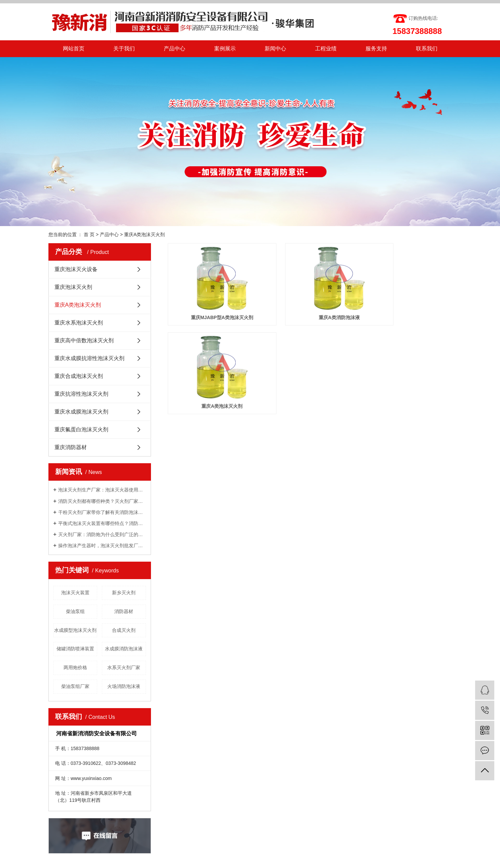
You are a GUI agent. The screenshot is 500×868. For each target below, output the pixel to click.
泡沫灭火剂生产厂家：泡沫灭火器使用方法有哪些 (102, 490)
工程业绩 (326, 49)
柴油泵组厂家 (75, 686)
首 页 (89, 234)
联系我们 (427, 49)
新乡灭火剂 (124, 593)
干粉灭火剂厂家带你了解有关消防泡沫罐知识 (102, 512)
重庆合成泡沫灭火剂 (79, 376)
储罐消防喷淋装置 (75, 649)
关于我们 (124, 49)
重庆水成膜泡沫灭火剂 (81, 412)
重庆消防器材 (71, 447)
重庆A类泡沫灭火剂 (144, 234)
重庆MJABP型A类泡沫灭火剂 (212, 305)
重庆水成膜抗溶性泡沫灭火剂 (89, 358)
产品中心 (175, 49)
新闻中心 (275, 49)
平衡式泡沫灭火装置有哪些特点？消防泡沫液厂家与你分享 (102, 523)
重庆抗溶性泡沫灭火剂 (81, 394)
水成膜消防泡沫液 (124, 649)
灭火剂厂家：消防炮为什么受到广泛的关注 (102, 534)
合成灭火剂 (124, 630)
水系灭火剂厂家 (124, 667)
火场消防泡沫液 (124, 686)
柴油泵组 (75, 611)
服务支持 (376, 49)
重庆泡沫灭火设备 (76, 269)
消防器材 (124, 611)
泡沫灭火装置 (75, 593)
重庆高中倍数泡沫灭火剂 (84, 340)
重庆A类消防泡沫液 (310, 305)
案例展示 (225, 49)
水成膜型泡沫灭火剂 (75, 630)
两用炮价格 (75, 667)
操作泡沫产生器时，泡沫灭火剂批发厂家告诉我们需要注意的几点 (102, 546)
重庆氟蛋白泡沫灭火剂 (81, 429)
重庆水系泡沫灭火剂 (79, 323)
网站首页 (74, 49)
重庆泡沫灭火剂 (73, 287)
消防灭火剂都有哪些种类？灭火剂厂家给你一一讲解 (102, 501)
